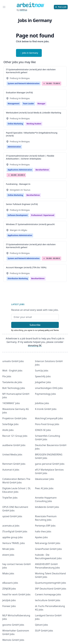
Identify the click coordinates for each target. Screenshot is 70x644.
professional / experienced (43, 215)
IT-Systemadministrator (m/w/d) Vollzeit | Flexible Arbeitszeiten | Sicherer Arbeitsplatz (30, 157)
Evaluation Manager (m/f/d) (19, 92)
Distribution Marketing (18, 278)
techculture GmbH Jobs (48, 600)
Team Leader (28, 104)
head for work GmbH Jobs (16, 594)
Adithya (23, 10)
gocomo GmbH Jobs (13, 625)
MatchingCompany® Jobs (49, 418)
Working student (34, 124)
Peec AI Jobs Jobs (44, 488)
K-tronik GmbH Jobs (46, 409)
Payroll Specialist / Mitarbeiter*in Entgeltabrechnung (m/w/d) (32, 134)
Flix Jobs (7, 376)
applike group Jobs (13, 537)
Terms (56, 330)
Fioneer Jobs (9, 606)
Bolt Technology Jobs (14, 388)
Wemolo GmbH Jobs (13, 640)
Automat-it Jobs (11, 470)
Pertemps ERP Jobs (45, 526)
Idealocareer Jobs (45, 479)
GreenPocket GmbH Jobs (48, 549)
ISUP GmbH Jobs (44, 631)
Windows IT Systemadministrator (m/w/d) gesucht (30, 224)
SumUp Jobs (42, 371)
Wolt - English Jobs (12, 371)
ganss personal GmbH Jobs (50, 464)
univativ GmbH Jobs (13, 361)
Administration (14, 147)
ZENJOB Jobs (9, 589)
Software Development (18, 215)
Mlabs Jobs (8, 573)
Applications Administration (20, 170)
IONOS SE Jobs (43, 430)
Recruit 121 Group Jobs (15, 436)
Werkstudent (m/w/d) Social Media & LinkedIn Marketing (34, 113)
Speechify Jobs (43, 376)
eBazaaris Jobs (10, 583)
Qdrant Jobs (42, 625)
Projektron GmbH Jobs (14, 418)
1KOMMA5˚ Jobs (11, 403)
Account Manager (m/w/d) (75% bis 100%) (26, 267)
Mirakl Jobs (8, 549)
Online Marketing (15, 124)
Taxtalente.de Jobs (12, 382)
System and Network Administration (24, 83)
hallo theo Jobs (43, 531)
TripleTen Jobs (10, 498)
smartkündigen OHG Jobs (49, 388)
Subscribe (35, 325)
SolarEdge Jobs (10, 424)
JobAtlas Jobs (42, 403)
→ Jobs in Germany (29, 53)
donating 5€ (35, 345)
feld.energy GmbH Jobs (48, 543)
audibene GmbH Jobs (14, 445)
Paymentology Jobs (46, 394)
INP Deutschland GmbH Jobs (51, 589)
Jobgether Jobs (43, 382)
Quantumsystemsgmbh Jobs (51, 583)
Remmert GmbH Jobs (14, 464)
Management (14, 104)
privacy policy (44, 330)
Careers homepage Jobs (48, 594)
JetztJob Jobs (9, 600)
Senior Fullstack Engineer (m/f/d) (22, 204)
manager (41, 104)
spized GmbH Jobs (12, 516)
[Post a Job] (61, 7)
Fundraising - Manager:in (18, 184)
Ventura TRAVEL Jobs (14, 543)
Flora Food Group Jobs (47, 424)
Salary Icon (44, 84)
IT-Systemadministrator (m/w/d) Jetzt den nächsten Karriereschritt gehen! (31, 71)
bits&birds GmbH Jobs (47, 507)
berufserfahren (42, 170)
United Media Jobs (12, 455)
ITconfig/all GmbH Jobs (15, 531)
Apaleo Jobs (41, 537)
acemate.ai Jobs (11, 526)
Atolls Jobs (8, 430)
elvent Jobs (8, 555)
